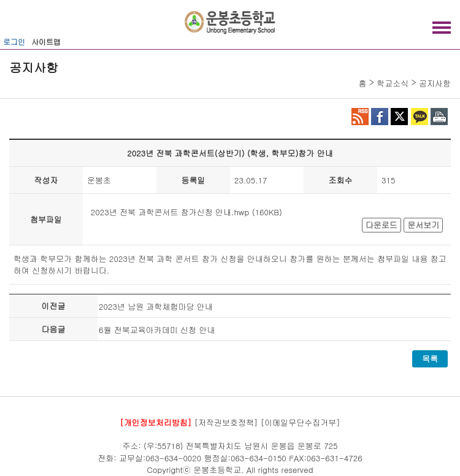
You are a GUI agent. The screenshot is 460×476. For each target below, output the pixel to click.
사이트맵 (46, 41)
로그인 (14, 41)
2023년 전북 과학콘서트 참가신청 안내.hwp (170, 212)
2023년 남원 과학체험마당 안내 (156, 306)
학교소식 (393, 83)
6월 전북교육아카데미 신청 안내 (157, 330)
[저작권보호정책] (226, 422)
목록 (430, 359)
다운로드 (381, 225)
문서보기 (423, 225)
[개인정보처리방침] (155, 422)
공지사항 (435, 83)
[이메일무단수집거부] (301, 422)
